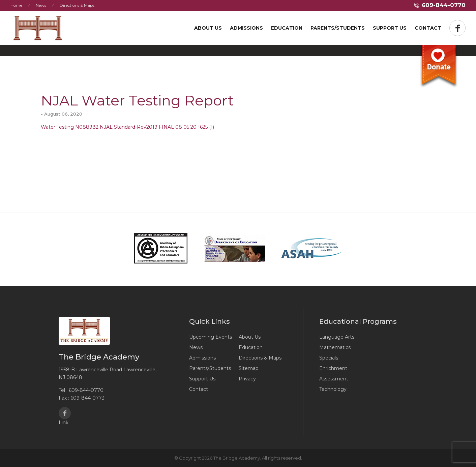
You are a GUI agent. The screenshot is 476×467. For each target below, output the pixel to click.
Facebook (65, 413)
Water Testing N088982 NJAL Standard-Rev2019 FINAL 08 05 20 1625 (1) (127, 127)
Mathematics (335, 347)
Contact (428, 28)
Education (287, 28)
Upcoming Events (211, 337)
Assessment (334, 379)
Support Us (202, 379)
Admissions (246, 28)
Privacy (247, 379)
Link (64, 423)
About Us (208, 28)
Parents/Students (338, 28)
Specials (329, 358)
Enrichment (333, 368)
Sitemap (249, 368)
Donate (439, 67)
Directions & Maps (77, 5)
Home (16, 5)
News (41, 5)
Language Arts (337, 337)
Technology (333, 389)
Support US (390, 28)
